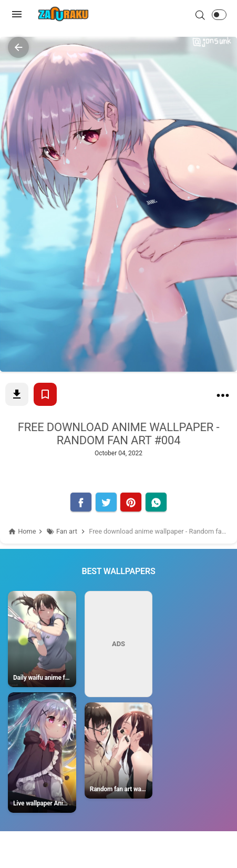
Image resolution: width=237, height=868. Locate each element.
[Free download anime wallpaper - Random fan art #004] (223, 397)
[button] (219, 15)
